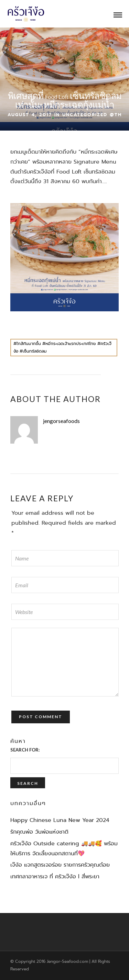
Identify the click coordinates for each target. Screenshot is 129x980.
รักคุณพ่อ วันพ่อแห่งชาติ (39, 832)
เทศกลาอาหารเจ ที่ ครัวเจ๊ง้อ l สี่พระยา (55, 876)
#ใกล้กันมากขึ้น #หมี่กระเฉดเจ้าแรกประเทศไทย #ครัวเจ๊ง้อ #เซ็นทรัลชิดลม (62, 347)
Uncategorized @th (92, 115)
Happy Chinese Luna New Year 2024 (60, 820)
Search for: (25, 750)
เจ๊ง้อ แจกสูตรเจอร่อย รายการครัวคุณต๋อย (60, 865)
